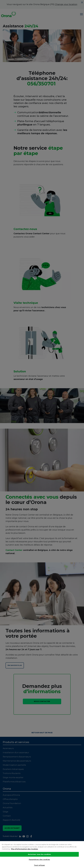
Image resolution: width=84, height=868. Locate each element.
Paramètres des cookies (39, 861)
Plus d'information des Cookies (25, 851)
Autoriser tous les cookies (39, 856)
